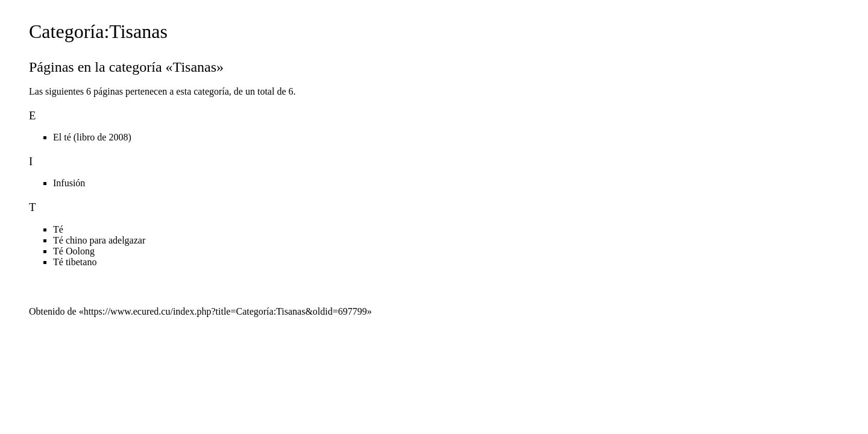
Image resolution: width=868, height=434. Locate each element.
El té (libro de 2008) (92, 137)
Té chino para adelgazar (99, 240)
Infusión (69, 183)
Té (58, 229)
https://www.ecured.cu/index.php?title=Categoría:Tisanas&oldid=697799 (225, 311)
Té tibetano (75, 262)
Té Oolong (74, 251)
